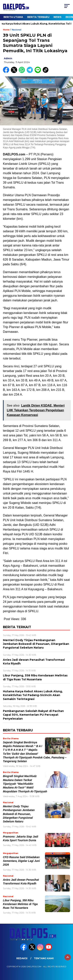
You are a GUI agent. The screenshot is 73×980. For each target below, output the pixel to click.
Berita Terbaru (38, 17)
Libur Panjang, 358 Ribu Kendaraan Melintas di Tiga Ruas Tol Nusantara (20, 904)
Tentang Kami (44, 958)
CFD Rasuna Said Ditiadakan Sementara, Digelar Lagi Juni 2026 (21, 861)
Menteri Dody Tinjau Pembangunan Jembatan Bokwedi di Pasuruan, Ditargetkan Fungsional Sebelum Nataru (19, 814)
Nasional (16, 30)
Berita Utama (13, 17)
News (57, 17)
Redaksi (22, 958)
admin (8, 58)
